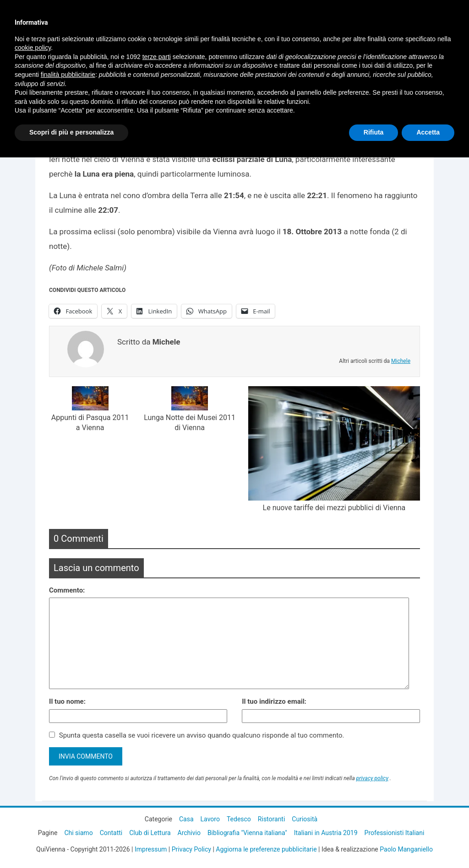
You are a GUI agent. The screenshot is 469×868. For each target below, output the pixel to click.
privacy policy (372, 778)
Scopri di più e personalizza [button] (71, 132)
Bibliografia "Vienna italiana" (247, 833)
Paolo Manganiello (406, 849)
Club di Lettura (150, 833)
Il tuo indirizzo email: (274, 701)
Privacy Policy (191, 849)
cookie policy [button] (33, 48)
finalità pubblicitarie (68, 75)
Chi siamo (78, 833)
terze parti (157, 57)
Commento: (67, 590)
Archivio (189, 833)
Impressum (151, 849)
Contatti (111, 833)
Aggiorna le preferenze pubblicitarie (266, 849)
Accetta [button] (428, 132)
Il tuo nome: (67, 701)
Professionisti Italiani (395, 833)
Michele (401, 361)
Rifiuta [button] (374, 132)
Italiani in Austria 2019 (326, 833)
